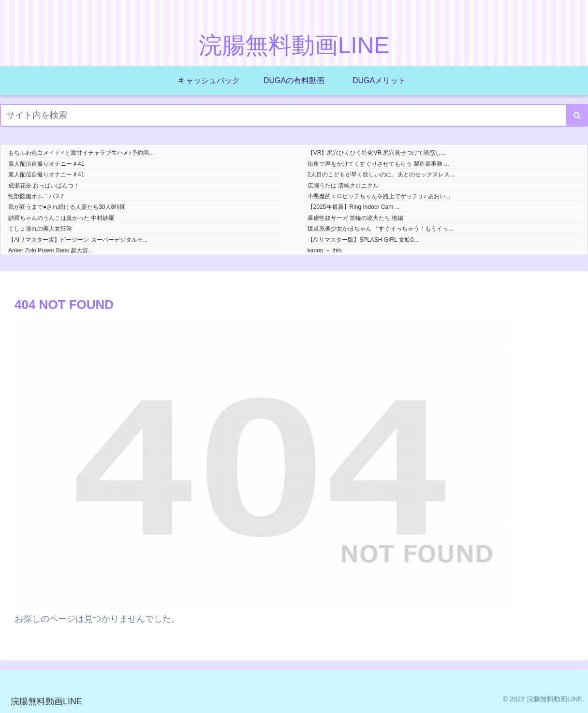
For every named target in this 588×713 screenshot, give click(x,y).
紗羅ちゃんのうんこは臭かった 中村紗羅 (61, 218)
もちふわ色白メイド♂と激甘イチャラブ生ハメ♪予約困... (81, 153)
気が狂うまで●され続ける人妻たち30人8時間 (67, 207)
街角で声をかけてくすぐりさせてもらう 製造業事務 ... (378, 164)
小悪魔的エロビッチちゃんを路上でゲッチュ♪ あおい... (379, 196)
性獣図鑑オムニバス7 (36, 196)
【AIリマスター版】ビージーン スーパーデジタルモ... (78, 240)
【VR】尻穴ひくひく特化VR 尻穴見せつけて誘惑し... (377, 153)
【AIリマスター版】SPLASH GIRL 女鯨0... (363, 240)
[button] (577, 115)
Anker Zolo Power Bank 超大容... (51, 250)
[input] (294, 115)
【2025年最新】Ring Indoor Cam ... (354, 207)
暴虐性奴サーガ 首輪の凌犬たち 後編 (356, 218)
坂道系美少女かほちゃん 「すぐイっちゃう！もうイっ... (380, 229)
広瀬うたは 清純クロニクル (343, 186)
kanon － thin (325, 250)
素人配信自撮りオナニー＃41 (46, 164)
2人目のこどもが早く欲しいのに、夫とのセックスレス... (381, 175)
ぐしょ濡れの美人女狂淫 (40, 229)
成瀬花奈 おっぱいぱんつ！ (44, 186)
